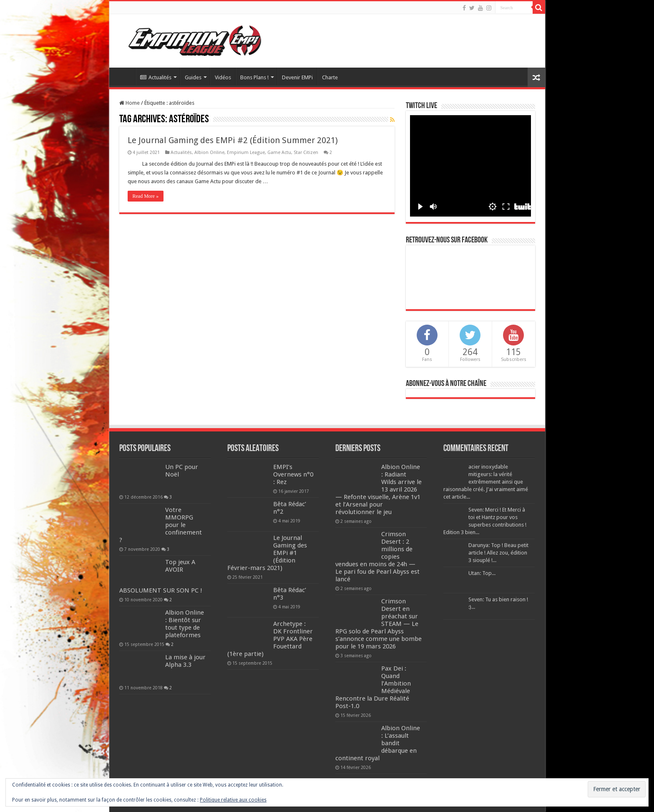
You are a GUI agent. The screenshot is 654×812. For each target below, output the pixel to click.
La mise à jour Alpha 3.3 (185, 661)
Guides (193, 77)
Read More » (146, 196)
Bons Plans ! (254, 77)
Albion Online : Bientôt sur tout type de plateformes (185, 624)
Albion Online (209, 153)
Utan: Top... (482, 573)
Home (130, 103)
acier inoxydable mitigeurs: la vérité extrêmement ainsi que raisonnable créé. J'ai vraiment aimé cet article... (486, 482)
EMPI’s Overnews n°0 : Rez (293, 474)
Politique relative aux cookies (233, 800)
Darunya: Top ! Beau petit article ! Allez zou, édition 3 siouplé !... (498, 553)
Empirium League (246, 153)
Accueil (124, 76)
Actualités (156, 77)
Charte (330, 77)
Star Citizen (306, 153)
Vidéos (223, 77)
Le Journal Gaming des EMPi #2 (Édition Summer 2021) (233, 140)
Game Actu (279, 153)
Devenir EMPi (297, 77)
